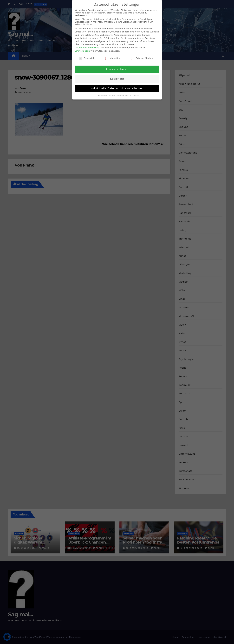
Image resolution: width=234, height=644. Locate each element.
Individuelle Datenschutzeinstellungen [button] (117, 88)
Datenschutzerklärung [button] (119, 95)
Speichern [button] (117, 79)
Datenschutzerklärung (87, 48)
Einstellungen (82, 51)
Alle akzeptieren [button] (117, 69)
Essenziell (87, 58)
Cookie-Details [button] (101, 95)
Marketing (113, 58)
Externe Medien (142, 58)
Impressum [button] (134, 95)
